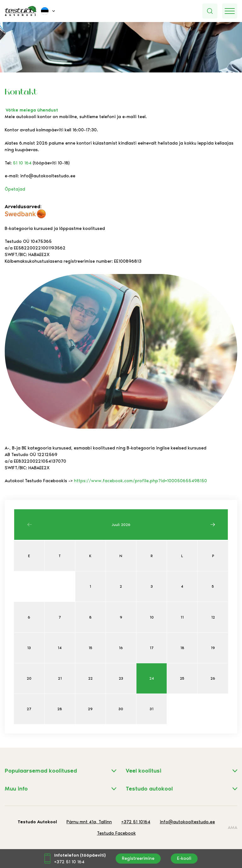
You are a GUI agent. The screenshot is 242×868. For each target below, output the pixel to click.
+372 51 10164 (136, 822)
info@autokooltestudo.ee (187, 822)
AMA (233, 828)
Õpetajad (15, 189)
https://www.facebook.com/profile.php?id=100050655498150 (141, 481)
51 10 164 (22, 163)
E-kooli (184, 858)
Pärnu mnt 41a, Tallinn (89, 822)
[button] (49, 11)
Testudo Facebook (116, 833)
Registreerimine (138, 858)
